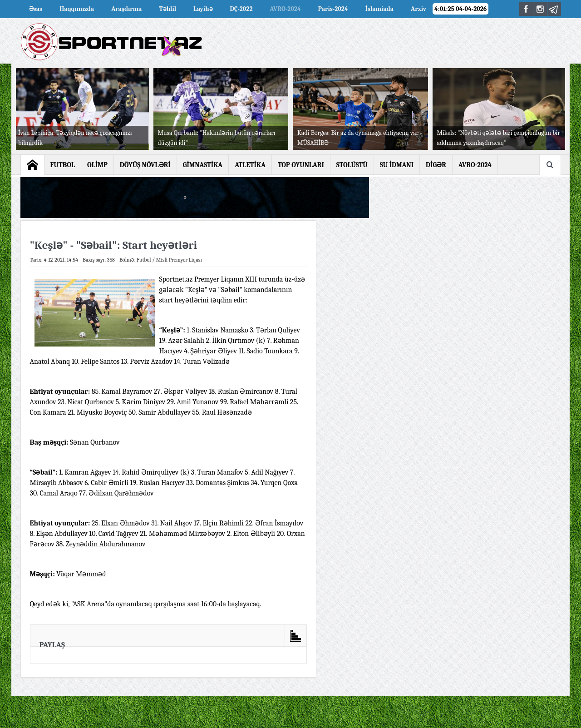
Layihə (203, 9)
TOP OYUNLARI (301, 165)
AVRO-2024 (475, 165)
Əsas (36, 9)
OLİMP (97, 165)
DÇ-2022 (241, 9)
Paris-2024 (333, 9)
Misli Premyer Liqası (179, 260)
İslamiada (379, 9)
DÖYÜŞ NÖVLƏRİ (145, 165)
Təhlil (167, 9)
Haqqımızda (77, 9)
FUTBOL (63, 165)
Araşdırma (126, 9)
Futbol (144, 260)
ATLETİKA (250, 165)
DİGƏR (436, 165)
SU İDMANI (397, 165)
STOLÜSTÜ (352, 165)
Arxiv (419, 9)
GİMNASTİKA (203, 165)
